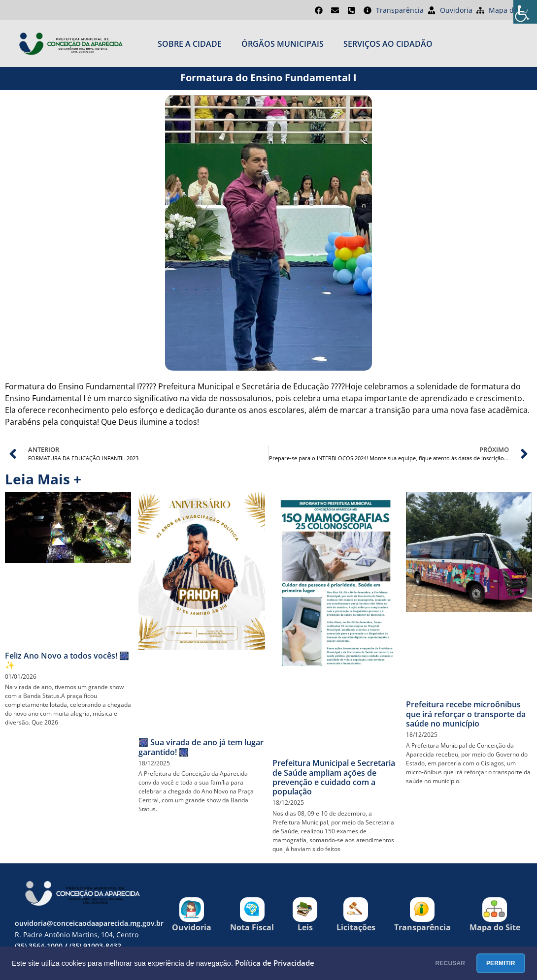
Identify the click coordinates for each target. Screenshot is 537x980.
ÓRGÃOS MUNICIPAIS (283, 44)
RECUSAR (426, 963)
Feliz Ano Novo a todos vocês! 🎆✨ (67, 660)
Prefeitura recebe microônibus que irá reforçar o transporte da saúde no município (466, 714)
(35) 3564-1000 (39, 946)
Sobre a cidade (190, 44)
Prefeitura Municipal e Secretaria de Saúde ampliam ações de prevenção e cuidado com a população (334, 777)
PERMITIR (492, 963)
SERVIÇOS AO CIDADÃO (388, 44)
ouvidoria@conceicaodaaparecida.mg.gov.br (89, 923)
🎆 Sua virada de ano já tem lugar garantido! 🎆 (201, 747)
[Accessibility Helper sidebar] (525, 12)
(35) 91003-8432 (95, 946)
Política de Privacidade (275, 963)
